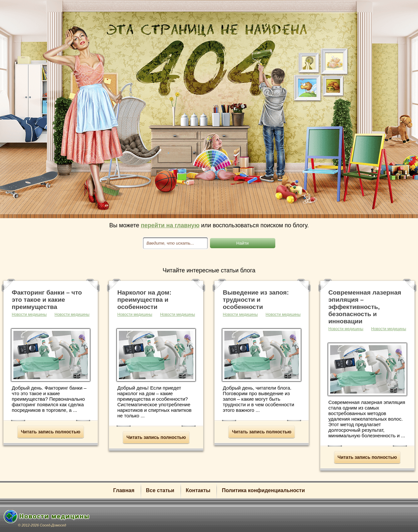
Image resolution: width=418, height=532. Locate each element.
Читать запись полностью (51, 432)
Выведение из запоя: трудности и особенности (256, 300)
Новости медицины (72, 314)
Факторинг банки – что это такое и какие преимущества (47, 300)
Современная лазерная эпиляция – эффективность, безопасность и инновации (365, 307)
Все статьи (160, 490)
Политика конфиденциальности (263, 490)
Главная (124, 490)
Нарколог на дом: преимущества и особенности (144, 300)
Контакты (198, 490)
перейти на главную (170, 225)
